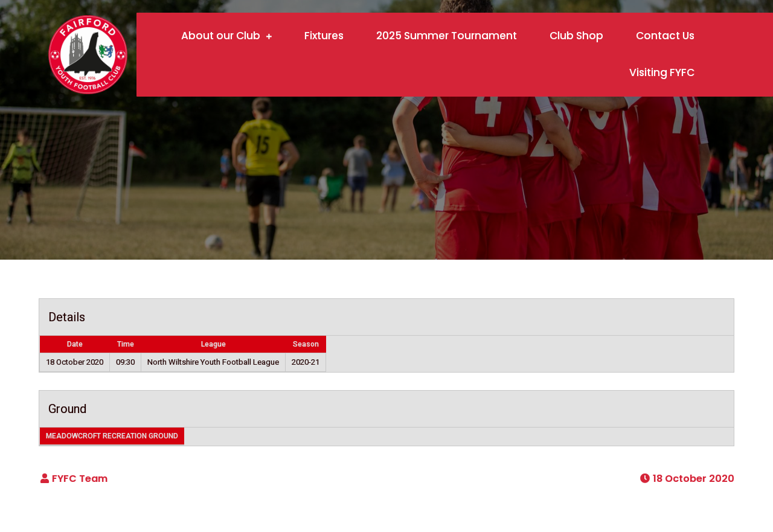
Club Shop (576, 36)
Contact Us (665, 36)
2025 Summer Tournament (447, 36)
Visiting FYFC (662, 72)
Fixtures (324, 36)
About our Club (221, 36)
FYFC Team (80, 479)
